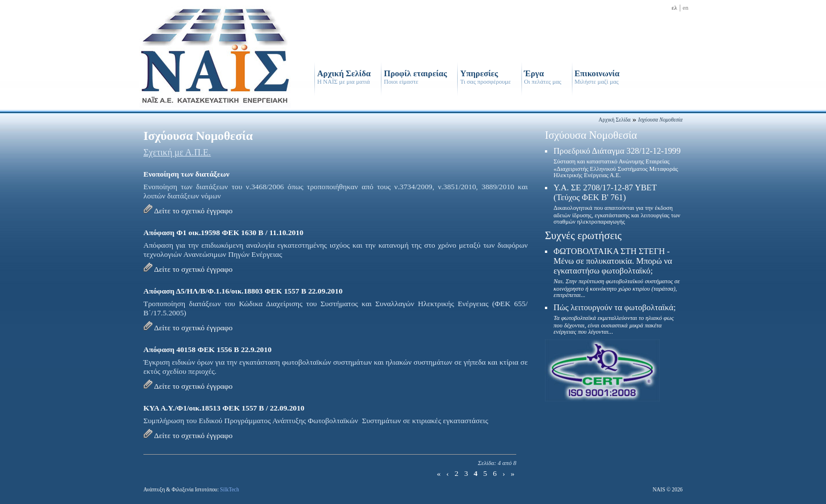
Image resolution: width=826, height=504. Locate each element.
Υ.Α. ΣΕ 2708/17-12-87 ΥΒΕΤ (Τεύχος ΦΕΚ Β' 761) (617, 204)
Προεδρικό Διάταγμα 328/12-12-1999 (617, 162)
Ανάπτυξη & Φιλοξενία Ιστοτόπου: (191, 490)
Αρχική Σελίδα (344, 77)
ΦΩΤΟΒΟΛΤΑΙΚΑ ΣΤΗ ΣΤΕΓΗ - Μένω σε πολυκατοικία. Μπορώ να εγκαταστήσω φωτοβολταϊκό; (617, 272)
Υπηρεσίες (485, 77)
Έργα (543, 77)
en (685, 8)
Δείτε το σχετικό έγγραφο (194, 211)
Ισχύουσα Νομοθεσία (591, 135)
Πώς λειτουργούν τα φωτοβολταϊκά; (615, 319)
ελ (675, 8)
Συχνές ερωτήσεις (583, 235)
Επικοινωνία (597, 77)
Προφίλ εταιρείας (415, 77)
